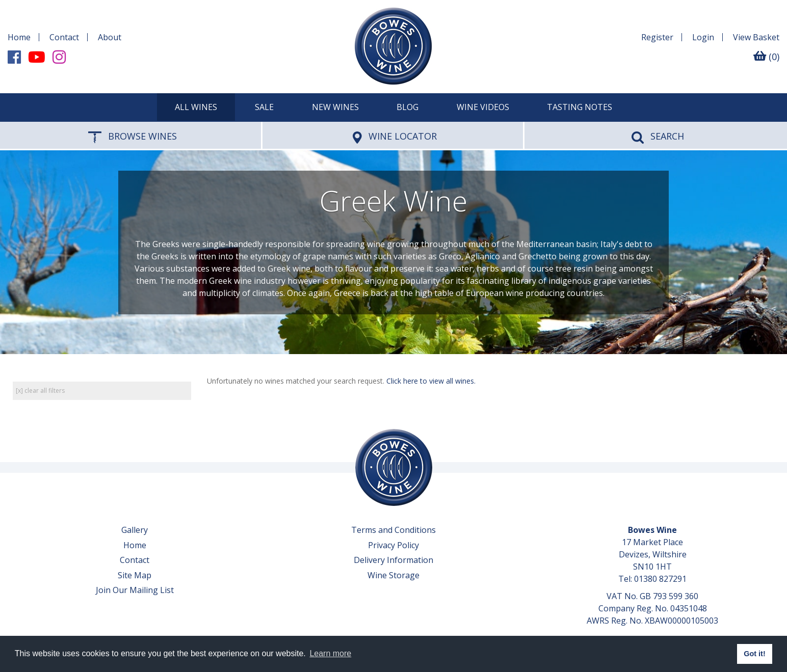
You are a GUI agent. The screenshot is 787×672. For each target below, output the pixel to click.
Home (19, 37)
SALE (264, 107)
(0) (766, 57)
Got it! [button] (754, 654)
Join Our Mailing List (135, 590)
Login (703, 37)
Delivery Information (393, 560)
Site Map (135, 575)
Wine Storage (393, 575)
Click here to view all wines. (431, 381)
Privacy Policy (393, 545)
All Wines (196, 107)
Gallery (135, 530)
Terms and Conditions (393, 530)
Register (657, 37)
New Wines (335, 107)
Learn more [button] (330, 653)
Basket (756, 37)
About (110, 37)
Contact (64, 37)
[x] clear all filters (40, 391)
